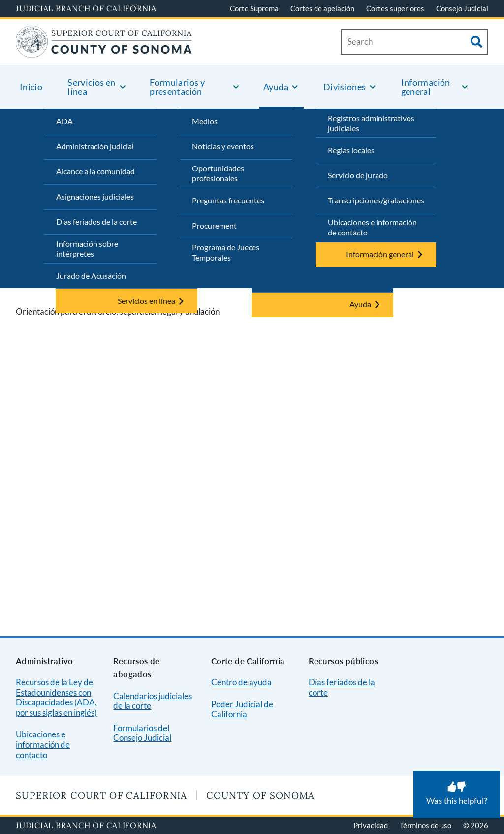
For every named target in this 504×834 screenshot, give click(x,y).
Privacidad (371, 825)
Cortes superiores (395, 8)
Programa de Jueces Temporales (226, 252)
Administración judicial (95, 146)
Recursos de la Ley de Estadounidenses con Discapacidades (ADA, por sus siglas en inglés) (56, 697)
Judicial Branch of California (86, 8)
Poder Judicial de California (242, 709)
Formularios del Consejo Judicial (142, 733)
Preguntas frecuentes (228, 200)
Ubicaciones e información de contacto (372, 227)
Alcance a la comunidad (95, 171)
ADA (64, 121)
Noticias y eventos (223, 146)
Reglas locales (351, 150)
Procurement (214, 225)
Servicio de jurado (358, 175)
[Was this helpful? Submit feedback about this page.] (457, 795)
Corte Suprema (254, 8)
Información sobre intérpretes (87, 249)
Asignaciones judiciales (95, 196)
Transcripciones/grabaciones (376, 200)
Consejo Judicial (462, 8)
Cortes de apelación (322, 8)
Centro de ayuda (241, 682)
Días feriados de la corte (96, 221)
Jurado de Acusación (91, 276)
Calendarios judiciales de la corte (153, 701)
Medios (205, 121)
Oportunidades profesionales (218, 173)
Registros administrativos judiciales (371, 123)
